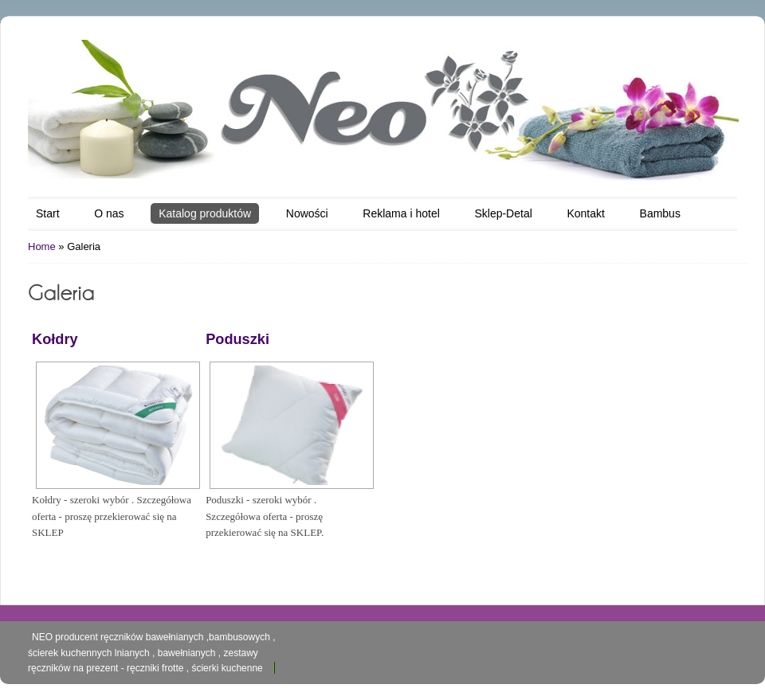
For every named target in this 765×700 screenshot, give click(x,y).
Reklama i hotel (401, 213)
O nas (109, 213)
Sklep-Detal (503, 213)
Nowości (307, 213)
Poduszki (237, 339)
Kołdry (55, 339)
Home (42, 246)
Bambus (660, 213)
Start (48, 213)
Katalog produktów (205, 213)
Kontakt (585, 213)
